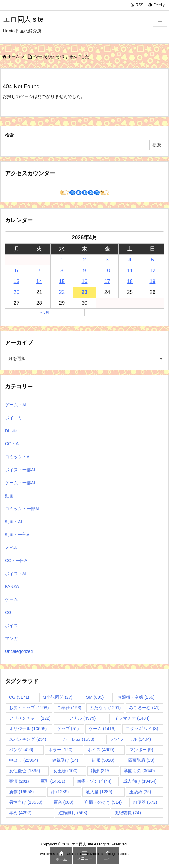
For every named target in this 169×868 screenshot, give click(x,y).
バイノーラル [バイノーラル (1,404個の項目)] (131, 739)
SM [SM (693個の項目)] (95, 697)
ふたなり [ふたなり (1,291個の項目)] (105, 708)
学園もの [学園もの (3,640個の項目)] (139, 771)
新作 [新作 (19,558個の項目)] (21, 792)
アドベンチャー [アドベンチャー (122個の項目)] (30, 718)
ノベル (11, 548)
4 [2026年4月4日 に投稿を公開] (130, 260)
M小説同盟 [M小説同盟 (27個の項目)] (58, 697)
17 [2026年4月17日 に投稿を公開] (107, 281)
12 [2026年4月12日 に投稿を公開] (152, 271)
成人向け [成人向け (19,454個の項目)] (140, 781)
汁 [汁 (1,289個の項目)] (60, 792)
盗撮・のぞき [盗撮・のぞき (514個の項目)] (103, 802)
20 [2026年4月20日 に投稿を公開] (17, 292)
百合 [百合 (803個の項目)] (64, 802)
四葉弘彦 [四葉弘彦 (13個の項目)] (141, 760)
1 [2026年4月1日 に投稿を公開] (62, 260)
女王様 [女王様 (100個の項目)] (65, 771)
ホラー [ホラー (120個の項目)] (61, 750)
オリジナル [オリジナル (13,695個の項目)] (28, 729)
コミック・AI (18, 457)
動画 (9, 496)
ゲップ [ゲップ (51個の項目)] (68, 729)
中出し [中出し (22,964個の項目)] (24, 760)
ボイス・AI (16, 574)
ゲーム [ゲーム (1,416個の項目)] (102, 729)
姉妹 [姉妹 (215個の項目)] (101, 771)
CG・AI (12, 444)
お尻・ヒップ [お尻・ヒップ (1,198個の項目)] (29, 708)
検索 (9, 135)
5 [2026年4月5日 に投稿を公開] (152, 260)
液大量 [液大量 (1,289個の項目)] (99, 792)
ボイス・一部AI (20, 470)
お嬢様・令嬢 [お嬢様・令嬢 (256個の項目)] (136, 697)
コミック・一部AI (22, 509)
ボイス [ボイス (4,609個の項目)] (101, 750)
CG (8, 612)
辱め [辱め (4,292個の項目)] (20, 813)
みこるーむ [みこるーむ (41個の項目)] (144, 708)
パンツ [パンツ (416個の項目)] (21, 750)
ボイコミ (14, 418)
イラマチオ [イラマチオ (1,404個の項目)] (132, 718)
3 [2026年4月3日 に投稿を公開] (107, 260)
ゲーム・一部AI (20, 483)
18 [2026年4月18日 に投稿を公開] (130, 281)
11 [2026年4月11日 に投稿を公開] (130, 271)
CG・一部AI (17, 561)
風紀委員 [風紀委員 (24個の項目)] (128, 813)
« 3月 (45, 312)
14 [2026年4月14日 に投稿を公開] (39, 281)
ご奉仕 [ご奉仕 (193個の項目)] (69, 708)
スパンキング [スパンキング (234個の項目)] (28, 739)
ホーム (13, 57)
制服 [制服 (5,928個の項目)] (103, 760)
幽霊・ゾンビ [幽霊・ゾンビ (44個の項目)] (94, 781)
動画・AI (13, 522)
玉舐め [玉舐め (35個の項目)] (140, 792)
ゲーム (11, 599)
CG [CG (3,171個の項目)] (19, 697)
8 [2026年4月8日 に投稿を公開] (62, 271)
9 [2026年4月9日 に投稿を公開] (84, 271)
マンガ (11, 638)
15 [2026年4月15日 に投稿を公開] (62, 281)
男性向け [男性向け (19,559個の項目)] (26, 802)
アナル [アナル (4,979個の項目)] (82, 718)
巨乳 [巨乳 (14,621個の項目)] (53, 781)
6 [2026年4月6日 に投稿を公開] (16, 271)
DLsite (11, 431)
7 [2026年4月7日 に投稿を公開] (39, 271)
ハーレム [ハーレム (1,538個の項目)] (79, 739)
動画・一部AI (18, 535)
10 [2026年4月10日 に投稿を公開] (107, 271)
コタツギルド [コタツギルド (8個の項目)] (142, 729)
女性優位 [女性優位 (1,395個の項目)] (24, 771)
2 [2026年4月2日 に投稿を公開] (84, 260)
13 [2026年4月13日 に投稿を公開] (17, 281)
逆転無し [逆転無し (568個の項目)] (73, 813)
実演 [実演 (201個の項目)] (19, 781)
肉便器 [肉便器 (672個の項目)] (145, 802)
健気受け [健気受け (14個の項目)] (65, 760)
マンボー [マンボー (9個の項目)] (141, 750)
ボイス (11, 625)
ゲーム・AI (16, 405)
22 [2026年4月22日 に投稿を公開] (62, 292)
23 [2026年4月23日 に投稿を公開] (85, 292)
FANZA (12, 586)
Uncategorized (19, 651)
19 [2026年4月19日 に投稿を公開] (152, 281)
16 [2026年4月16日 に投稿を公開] (85, 281)
